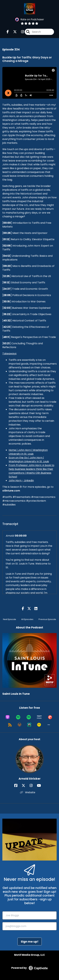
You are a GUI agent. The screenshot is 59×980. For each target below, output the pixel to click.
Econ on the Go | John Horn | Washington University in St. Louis (29, 460)
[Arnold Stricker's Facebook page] (18, 786)
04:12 (7, 256)
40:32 (7, 321)
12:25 (6, 276)
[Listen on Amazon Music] (39, 717)
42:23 (7, 327)
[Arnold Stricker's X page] (25, 786)
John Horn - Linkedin (21, 480)
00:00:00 (21, 536)
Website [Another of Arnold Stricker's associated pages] (28, 792)
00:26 (7, 233)
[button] (49, 725)
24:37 (7, 289)
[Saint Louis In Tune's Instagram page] (21, 32)
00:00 (7, 223)
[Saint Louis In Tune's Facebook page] (8, 32)
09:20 (7, 266)
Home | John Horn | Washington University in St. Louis (28, 452)
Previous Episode (47, 619)
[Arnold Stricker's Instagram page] (33, 786)
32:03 (7, 308)
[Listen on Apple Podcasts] (8, 717)
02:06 (7, 246)
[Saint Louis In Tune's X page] (13, 32)
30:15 (7, 302)
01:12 (6, 239)
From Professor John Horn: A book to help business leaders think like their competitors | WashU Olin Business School (31, 471)
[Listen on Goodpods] (39, 725)
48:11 (6, 337)
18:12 (6, 282)
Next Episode (10, 619)
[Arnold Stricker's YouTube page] (41, 786)
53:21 (6, 343)
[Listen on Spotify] (18, 717)
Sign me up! (30, 942)
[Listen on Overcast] (20, 725)
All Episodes (27, 619)
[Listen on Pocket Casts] (50, 717)
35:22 (7, 314)
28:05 (7, 295)
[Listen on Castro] (29, 725)
